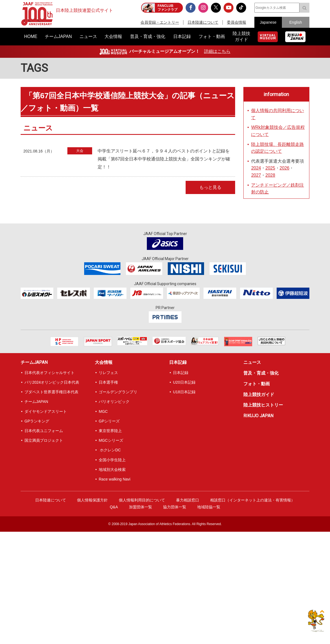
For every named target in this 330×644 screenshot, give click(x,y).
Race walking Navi (115, 479)
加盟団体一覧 (141, 507)
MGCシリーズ (111, 440)
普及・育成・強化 (261, 373)
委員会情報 (237, 22)
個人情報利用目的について (142, 500)
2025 (270, 168)
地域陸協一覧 (209, 507)
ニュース (252, 362)
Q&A (114, 507)
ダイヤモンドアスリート (46, 411)
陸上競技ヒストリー (263, 405)
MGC (103, 411)
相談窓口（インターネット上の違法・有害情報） (252, 500)
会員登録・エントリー (160, 22)
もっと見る (210, 187)
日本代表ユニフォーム (44, 431)
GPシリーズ (109, 421)
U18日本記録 (184, 392)
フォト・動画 (257, 384)
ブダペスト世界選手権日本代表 (51, 392)
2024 (256, 168)
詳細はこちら (217, 51)
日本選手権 (108, 382)
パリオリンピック (114, 402)
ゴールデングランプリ (118, 392)
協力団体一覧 (175, 507)
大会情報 (104, 362)
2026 (285, 168)
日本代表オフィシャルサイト (50, 373)
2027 (256, 175)
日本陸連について (203, 22)
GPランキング (37, 421)
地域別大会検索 (112, 470)
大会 (80, 151)
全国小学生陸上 (112, 460)
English (296, 22)
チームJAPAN (34, 362)
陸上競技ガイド (259, 395)
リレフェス (108, 373)
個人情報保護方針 (92, 500)
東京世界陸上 (110, 431)
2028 (270, 175)
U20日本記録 (184, 382)
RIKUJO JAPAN (258, 416)
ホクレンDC (110, 450)
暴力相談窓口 (188, 500)
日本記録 (178, 362)
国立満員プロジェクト (44, 440)
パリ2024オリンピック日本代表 (52, 382)
